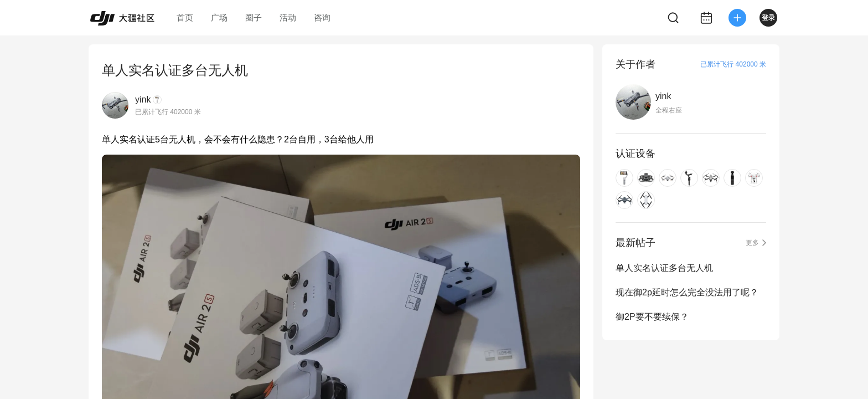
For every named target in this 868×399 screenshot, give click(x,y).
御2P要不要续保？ (652, 317)
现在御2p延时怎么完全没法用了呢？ (687, 292)
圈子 (254, 17)
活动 (288, 17)
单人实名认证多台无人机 (664, 268)
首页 (185, 17)
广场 (219, 17)
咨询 (322, 17)
